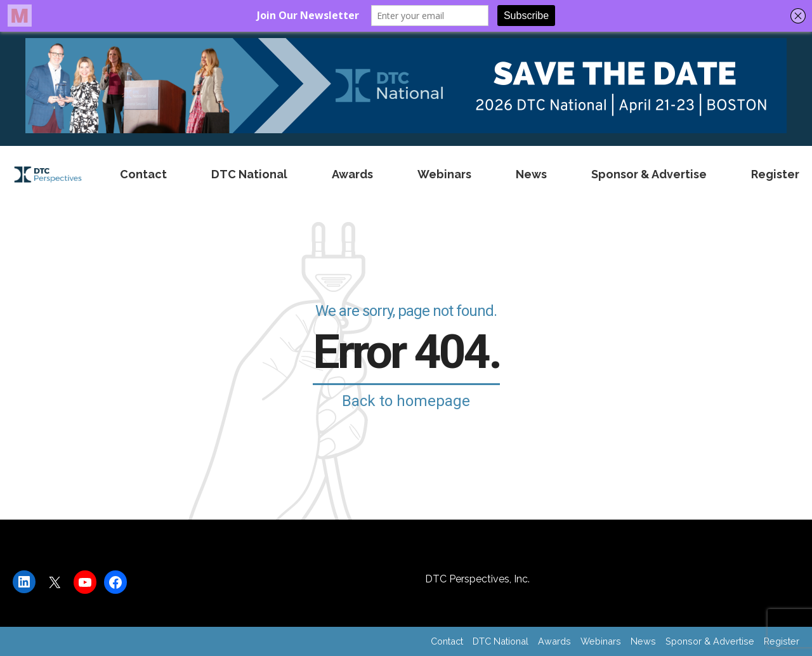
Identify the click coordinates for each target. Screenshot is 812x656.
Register (775, 174)
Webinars (444, 174)
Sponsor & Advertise (649, 174)
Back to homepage (406, 401)
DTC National (249, 174)
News (531, 174)
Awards (352, 174)
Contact (143, 174)
